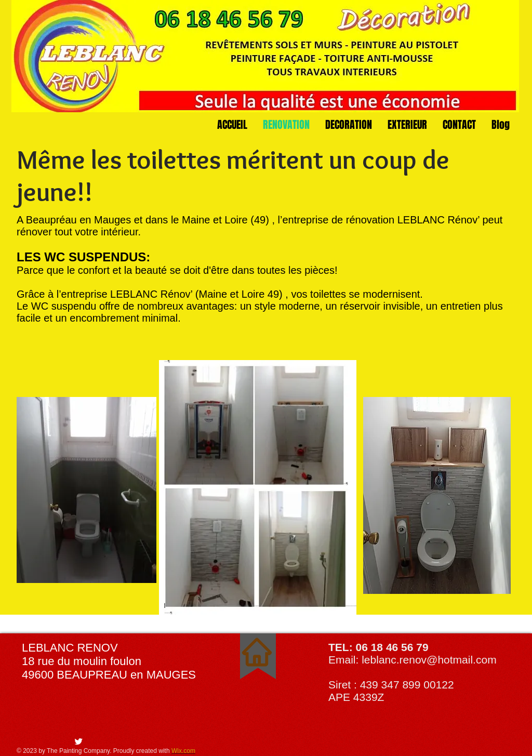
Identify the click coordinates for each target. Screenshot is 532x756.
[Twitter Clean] (78, 741)
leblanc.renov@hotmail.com (429, 660)
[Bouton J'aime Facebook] (46, 742)
